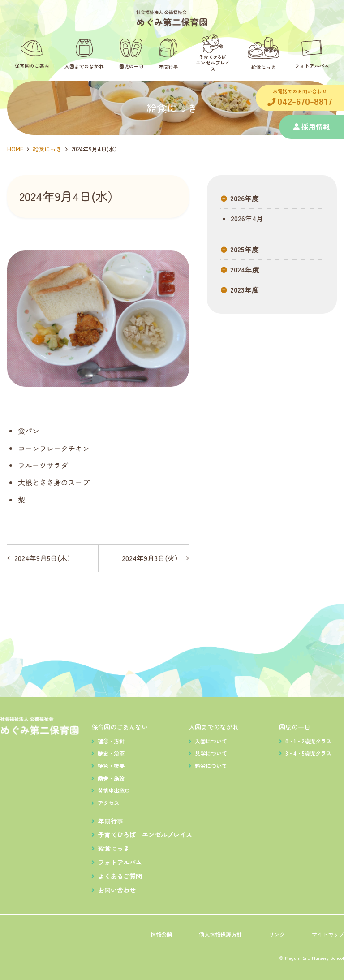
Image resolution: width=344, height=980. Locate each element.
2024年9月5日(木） (44, 558)
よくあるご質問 (120, 876)
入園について (211, 741)
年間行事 (111, 821)
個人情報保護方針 (220, 934)
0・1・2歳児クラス (308, 741)
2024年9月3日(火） (152, 558)
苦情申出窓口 (114, 790)
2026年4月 (246, 219)
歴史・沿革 (111, 753)
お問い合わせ (117, 890)
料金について (211, 766)
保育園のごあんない (120, 727)
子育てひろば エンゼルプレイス (145, 834)
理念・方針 (111, 741)
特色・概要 (111, 766)
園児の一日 (295, 727)
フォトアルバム (120, 862)
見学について (211, 753)
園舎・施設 (111, 778)
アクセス (108, 803)
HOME (15, 149)
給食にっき (47, 149)
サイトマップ (328, 934)
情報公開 (161, 934)
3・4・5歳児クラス (308, 753)
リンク (277, 934)
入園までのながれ (214, 727)
